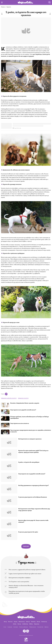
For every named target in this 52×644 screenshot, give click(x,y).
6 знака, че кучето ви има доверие (29, 462)
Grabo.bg (28, 622)
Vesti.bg (15, 624)
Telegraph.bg (37, 624)
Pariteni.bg (33, 622)
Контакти (16, 627)
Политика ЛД (40, 627)
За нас (5, 627)
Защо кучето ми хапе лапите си (20, 423)
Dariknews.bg (44, 622)
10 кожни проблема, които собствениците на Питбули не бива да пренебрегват (29, 417)
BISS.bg (31, 624)
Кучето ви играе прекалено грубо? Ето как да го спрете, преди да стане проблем (33, 451)
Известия (46, 627)
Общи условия (31, 635)
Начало (3, 7)
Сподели (4, 394)
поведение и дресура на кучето (9, 398)
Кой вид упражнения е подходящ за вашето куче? (33, 485)
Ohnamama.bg (22, 622)
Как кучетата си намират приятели (30, 439)
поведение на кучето (23, 398)
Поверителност (33, 627)
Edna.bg (38, 622)
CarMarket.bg (25, 624)
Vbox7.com (10, 622)
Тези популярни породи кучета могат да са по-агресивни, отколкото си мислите (31, 431)
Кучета (9, 7)
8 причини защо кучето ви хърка (28, 532)
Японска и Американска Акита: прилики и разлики (25, 403)
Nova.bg (19, 624)
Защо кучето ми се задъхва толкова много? (23, 410)
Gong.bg (16, 622)
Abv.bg (5, 622)
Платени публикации (24, 627)
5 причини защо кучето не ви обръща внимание (33, 497)
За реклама (10, 627)
